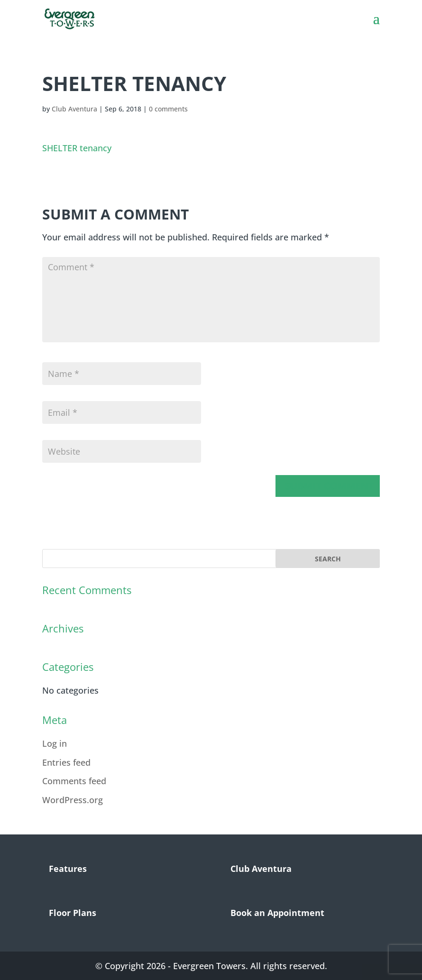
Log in (55, 743)
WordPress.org (73, 800)
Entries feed (66, 762)
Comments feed (74, 781)
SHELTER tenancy (77, 148)
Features (68, 869)
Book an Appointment (277, 913)
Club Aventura (74, 109)
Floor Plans (73, 913)
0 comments (168, 109)
